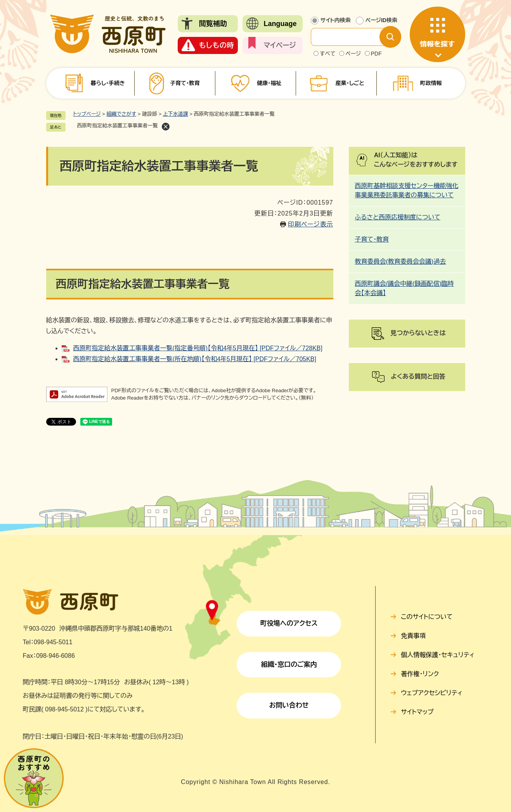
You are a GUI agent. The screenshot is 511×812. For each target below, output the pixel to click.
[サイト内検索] (352, 37)
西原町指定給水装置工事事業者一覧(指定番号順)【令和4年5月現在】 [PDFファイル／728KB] (198, 348)
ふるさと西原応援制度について (398, 217)
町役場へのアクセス (289, 623)
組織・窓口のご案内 (289, 665)
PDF (376, 54)
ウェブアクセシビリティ (432, 693)
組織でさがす (121, 114)
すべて (328, 54)
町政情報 (431, 83)
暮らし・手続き (108, 83)
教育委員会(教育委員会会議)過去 (401, 262)
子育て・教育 (185, 83)
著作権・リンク (420, 674)
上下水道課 (176, 114)
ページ (353, 54)
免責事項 (413, 636)
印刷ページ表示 (310, 224)
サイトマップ (417, 712)
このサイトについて (427, 617)
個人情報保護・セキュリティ (437, 655)
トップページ (87, 114)
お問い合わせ (289, 705)
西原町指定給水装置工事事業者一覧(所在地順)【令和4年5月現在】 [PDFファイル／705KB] (195, 359)
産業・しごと (350, 83)
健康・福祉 (269, 83)
